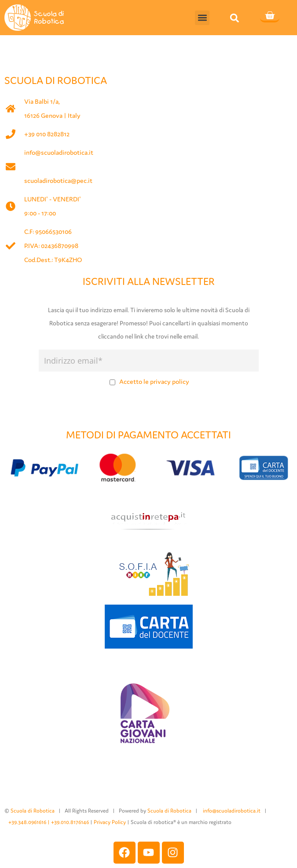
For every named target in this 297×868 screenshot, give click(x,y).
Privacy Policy (110, 822)
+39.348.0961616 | (30, 822)
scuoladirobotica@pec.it (58, 181)
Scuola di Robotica (33, 811)
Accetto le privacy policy (154, 381)
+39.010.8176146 (71, 822)
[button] (202, 18)
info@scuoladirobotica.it (59, 152)
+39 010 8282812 (47, 134)
